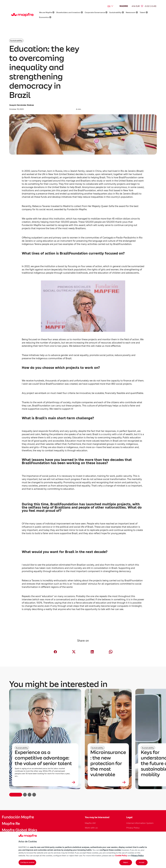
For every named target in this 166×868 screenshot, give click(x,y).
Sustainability (117, 12)
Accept (142, 862)
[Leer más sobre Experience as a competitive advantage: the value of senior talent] (45, 782)
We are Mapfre (47, 12)
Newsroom (132, 12)
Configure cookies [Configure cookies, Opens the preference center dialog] (27, 862)
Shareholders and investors (70, 12)
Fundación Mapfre (18, 817)
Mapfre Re (11, 824)
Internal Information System (140, 823)
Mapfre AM (90, 823)
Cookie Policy (121, 856)
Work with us (91, 828)
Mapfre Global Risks (19, 830)
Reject (126, 862)
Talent (144, 12)
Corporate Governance (96, 12)
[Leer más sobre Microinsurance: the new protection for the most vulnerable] (108, 782)
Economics (45, 17)
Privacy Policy (133, 828)
